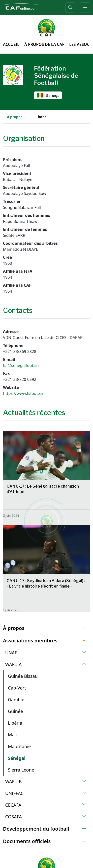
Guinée (15, 711)
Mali (12, 735)
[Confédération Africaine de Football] (22, 6)
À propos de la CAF (44, 44)
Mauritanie (19, 746)
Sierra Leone (21, 770)
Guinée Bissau (23, 676)
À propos (15, 117)
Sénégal (17, 758)
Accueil (11, 44)
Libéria (15, 723)
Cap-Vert (17, 688)
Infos (42, 117)
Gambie (16, 699)
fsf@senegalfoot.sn (21, 365)
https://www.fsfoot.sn (23, 393)
